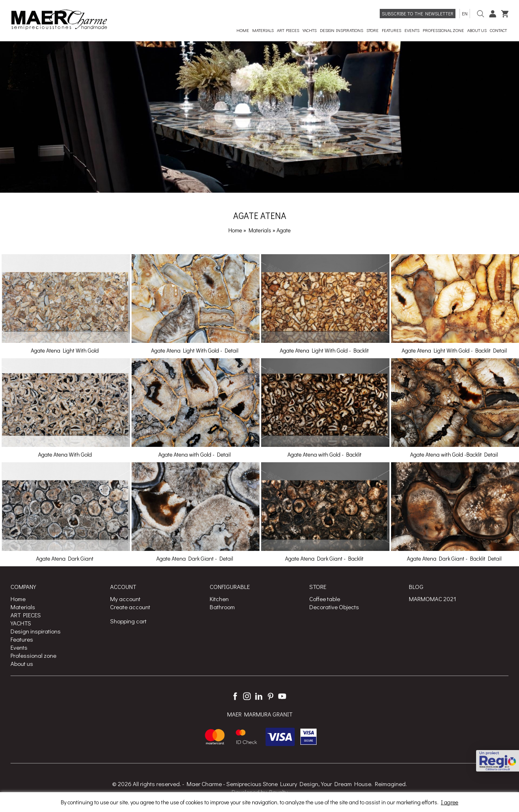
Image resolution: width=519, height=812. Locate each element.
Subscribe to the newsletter (418, 13)
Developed (246, 792)
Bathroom (222, 607)
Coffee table (325, 599)
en (465, 13)
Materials (261, 230)
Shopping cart (128, 621)
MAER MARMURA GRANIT (260, 714)
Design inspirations (36, 631)
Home (235, 230)
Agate (284, 230)
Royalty (279, 792)
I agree (450, 802)
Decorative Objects (334, 607)
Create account (130, 607)
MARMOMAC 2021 (433, 599)
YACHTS (21, 623)
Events (19, 647)
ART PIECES (26, 615)
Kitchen (219, 599)
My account (125, 599)
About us (22, 663)
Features (22, 639)
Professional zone (33, 655)
